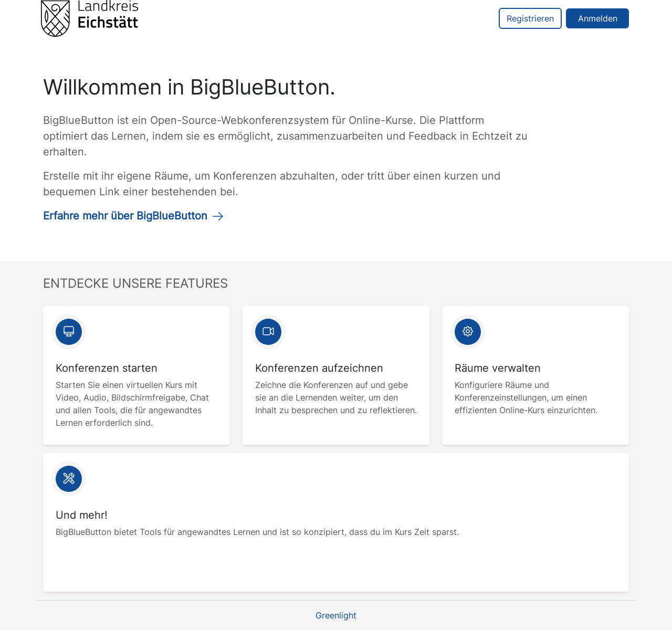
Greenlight (336, 615)
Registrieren (530, 18)
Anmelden (598, 18)
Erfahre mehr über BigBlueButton (134, 216)
